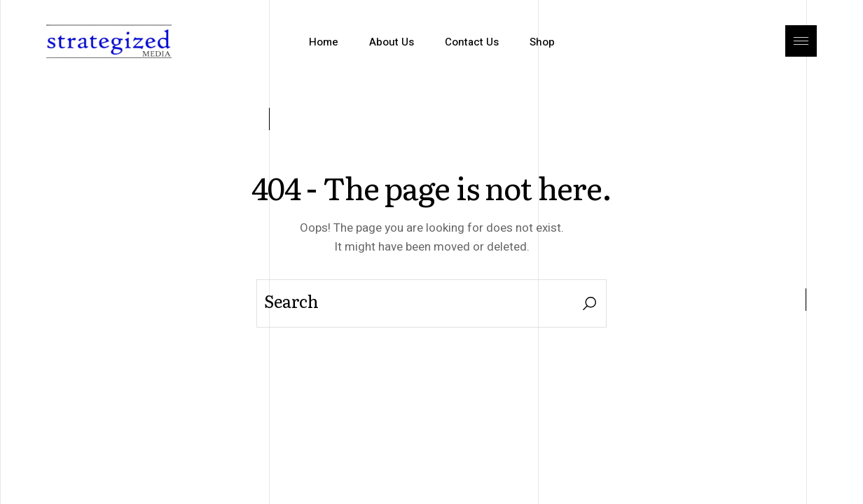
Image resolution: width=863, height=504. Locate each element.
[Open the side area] (801, 42)
